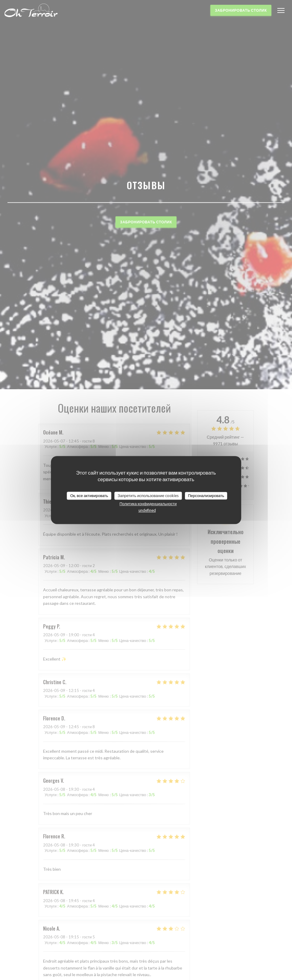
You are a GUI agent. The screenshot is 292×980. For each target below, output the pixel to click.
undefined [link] (147, 510)
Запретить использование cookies (148, 496)
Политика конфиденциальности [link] (148, 504)
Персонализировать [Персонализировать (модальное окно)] (206, 496)
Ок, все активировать (89, 496)
